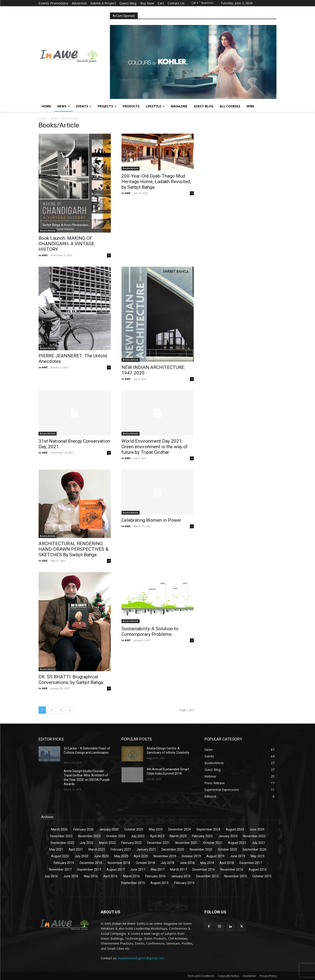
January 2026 (109, 829)
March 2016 (131, 876)
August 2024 (235, 829)
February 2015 (184, 883)
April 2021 (76, 849)
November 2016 (232, 870)
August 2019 (215, 856)
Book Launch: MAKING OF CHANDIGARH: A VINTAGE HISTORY (66, 244)
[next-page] (70, 710)
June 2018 (187, 863)
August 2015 (160, 883)
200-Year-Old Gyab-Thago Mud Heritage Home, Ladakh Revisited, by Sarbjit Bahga (156, 182)
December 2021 (158, 843)
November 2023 (89, 836)
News (54, 118)
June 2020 (101, 856)
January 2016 (181, 876)
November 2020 (201, 849)
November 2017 (60, 870)
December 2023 (61, 836)
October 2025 (134, 829)
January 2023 (228, 836)
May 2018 (207, 863)
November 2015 (236, 876)
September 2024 (208, 829)
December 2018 (91, 863)
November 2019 (165, 856)
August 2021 (237, 843)
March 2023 (178, 836)
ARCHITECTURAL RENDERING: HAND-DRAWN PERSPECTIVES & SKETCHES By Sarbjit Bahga (73, 549)
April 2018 (227, 863)
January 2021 (146, 849)
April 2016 (110, 876)
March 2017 (178, 870)
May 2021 (56, 849)
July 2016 (51, 876)
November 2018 (119, 863)
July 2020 (81, 856)
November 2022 (254, 836)
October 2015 (262, 876)
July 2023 (138, 836)
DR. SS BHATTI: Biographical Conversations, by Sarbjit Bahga (71, 680)
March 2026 (59, 829)
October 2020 (227, 849)
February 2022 (131, 843)
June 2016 (71, 876)
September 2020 (254, 849)
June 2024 (257, 829)
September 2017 (89, 870)
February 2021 (121, 849)
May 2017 (158, 870)
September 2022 (62, 843)
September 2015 (133, 883)
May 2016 (91, 876)
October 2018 (145, 863)
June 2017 (138, 870)
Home (42, 118)
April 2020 (141, 856)
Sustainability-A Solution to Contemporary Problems (150, 631)
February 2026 (83, 829)
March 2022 (107, 843)
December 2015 (207, 876)
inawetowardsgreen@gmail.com (141, 958)
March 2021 (97, 849)
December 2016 (204, 870)
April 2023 (157, 836)
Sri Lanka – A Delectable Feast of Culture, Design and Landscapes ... (87, 753)
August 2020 (60, 856)
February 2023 (202, 836)
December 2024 (180, 829)
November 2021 (186, 843)
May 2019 (257, 856)
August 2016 (258, 870)
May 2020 (121, 856)
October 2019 (191, 856)
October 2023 (116, 836)
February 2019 (64, 863)
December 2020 (173, 849)
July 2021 (258, 843)
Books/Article (48, 231)
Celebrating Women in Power (151, 520)
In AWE (43, 255)
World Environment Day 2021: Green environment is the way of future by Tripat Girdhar (155, 447)
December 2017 (251, 863)
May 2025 (156, 829)
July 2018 (167, 863)
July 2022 (87, 843)
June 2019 (238, 856)
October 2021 (213, 843)
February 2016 (155, 876)
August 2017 (116, 870)
